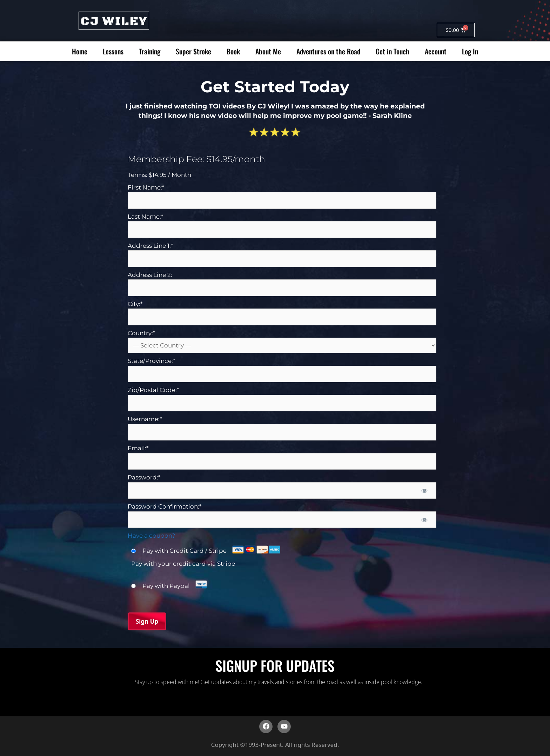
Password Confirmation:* (165, 506)
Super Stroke (193, 51)
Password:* (144, 477)
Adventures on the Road (328, 51)
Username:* (145, 419)
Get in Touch (393, 51)
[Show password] (424, 491)
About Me (268, 51)
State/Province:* (152, 361)
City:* (135, 304)
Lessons (113, 51)
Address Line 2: (150, 275)
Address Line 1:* (150, 246)
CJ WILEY (114, 21)
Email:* (138, 448)
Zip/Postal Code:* (153, 390)
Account (436, 51)
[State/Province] (282, 374)
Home (80, 51)
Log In (470, 51)
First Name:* (146, 187)
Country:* (142, 333)
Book (233, 51)
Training (150, 51)
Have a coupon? (152, 536)
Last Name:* (146, 217)
